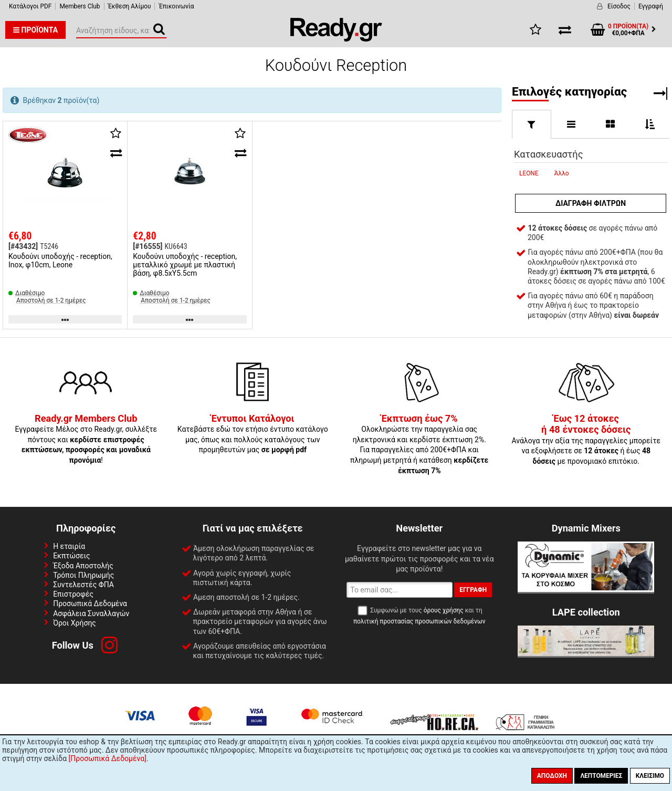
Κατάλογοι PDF (30, 6)
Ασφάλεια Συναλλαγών (91, 613)
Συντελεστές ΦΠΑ (83, 585)
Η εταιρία (69, 546)
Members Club (80, 6)
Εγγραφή (651, 6)
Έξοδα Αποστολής (83, 566)
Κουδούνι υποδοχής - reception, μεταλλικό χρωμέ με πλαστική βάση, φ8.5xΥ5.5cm (185, 265)
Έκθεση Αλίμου (130, 6)
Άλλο (562, 173)
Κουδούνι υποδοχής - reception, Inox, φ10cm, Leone (60, 261)
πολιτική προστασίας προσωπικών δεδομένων (419, 621)
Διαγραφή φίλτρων (591, 203)
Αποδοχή (552, 776)
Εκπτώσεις (71, 556)
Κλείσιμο (650, 776)
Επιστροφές (73, 594)
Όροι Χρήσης (75, 623)
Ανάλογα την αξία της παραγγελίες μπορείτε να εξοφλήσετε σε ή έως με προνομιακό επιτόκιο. (586, 440)
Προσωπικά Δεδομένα (90, 603)
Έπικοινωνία (176, 6)
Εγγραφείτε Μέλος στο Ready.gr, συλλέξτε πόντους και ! (86, 440)
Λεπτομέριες (601, 776)
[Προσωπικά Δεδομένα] (108, 758)
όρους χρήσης (444, 610)
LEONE (529, 173)
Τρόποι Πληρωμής (83, 575)
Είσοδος (619, 6)
